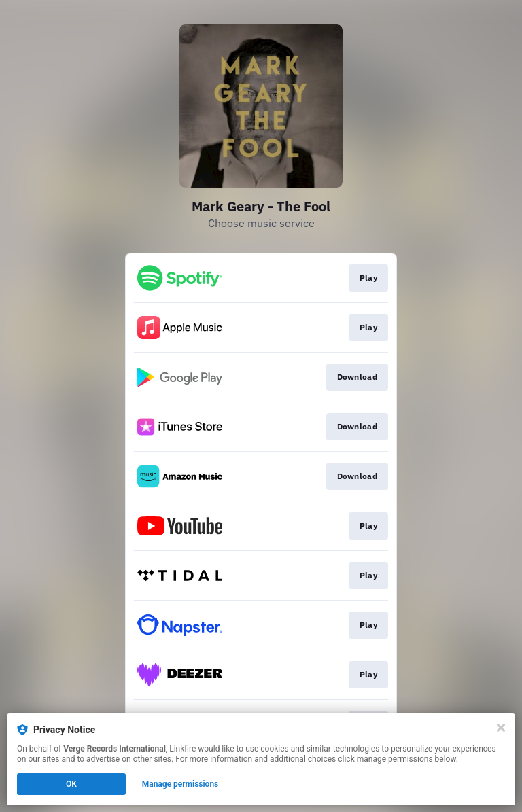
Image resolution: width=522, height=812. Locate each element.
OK (71, 784)
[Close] (501, 728)
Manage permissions (180, 784)
